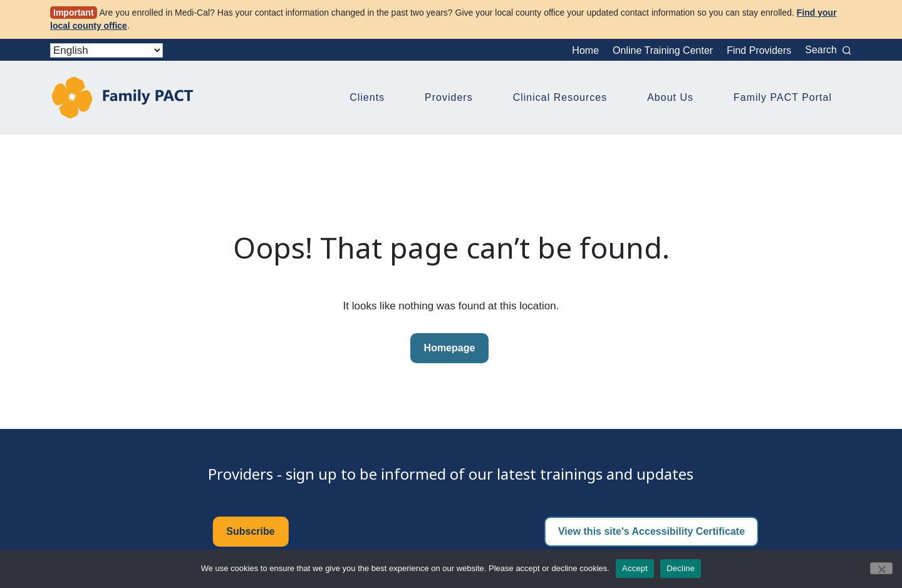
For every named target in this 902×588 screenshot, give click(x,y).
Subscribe (250, 531)
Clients (367, 97)
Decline (681, 568)
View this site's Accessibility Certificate (651, 531)
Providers (449, 97)
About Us (670, 97)
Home (585, 50)
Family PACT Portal (783, 97)
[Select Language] (106, 50)
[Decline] (881, 568)
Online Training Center (663, 50)
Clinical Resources (560, 97)
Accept (635, 568)
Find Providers (759, 50)
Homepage (450, 348)
